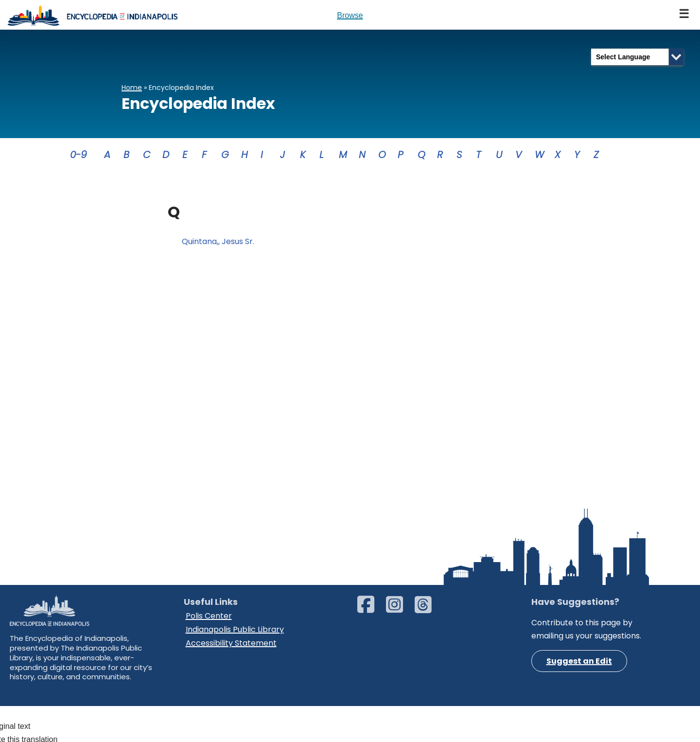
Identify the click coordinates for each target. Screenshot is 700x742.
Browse (350, 15)
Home (132, 88)
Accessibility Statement (231, 695)
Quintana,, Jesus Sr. (218, 242)
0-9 (79, 155)
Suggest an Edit (579, 714)
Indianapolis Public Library (235, 681)
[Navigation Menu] (684, 15)
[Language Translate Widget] (637, 57)
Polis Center (209, 668)
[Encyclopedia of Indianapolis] (92, 15)
